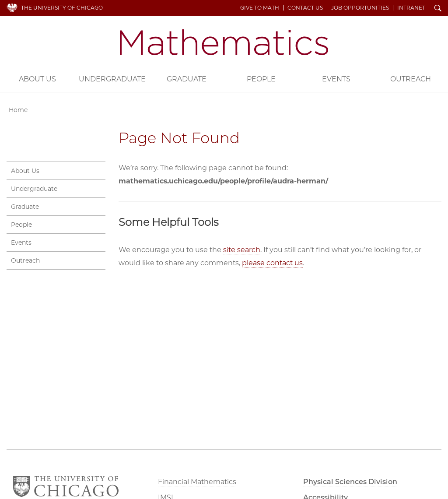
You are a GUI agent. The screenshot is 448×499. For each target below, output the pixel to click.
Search (438, 9)
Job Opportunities (360, 8)
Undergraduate (112, 79)
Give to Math (260, 8)
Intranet (411, 8)
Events (336, 79)
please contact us (272, 263)
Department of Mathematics (224, 42)
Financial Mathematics (197, 482)
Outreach (25, 260)
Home (18, 110)
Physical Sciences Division (350, 482)
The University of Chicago (62, 8)
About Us (37, 79)
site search (242, 250)
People (261, 79)
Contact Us (305, 8)
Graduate (187, 79)
